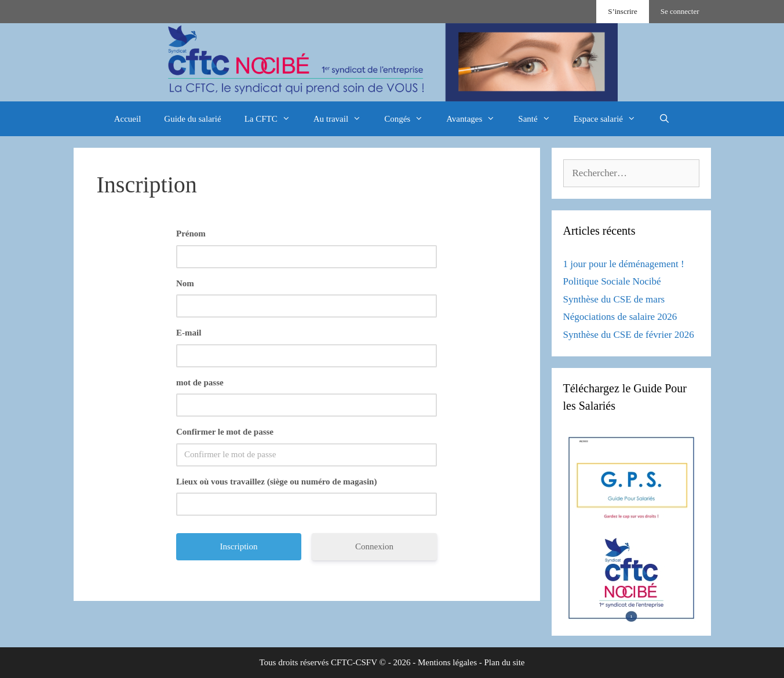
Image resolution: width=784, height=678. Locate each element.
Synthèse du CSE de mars (614, 299)
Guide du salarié (192, 119)
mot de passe (200, 382)
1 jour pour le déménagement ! (624, 264)
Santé (540, 119)
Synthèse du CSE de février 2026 (629, 335)
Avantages (476, 119)
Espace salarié (610, 119)
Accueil (128, 119)
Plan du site (505, 662)
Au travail (343, 119)
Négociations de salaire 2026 (620, 317)
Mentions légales (447, 662)
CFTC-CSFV (354, 662)
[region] (392, 62)
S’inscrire (623, 11)
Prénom (191, 234)
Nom (185, 283)
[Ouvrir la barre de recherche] (664, 119)
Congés (409, 119)
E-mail (189, 333)
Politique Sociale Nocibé (612, 281)
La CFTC (273, 119)
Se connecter (680, 11)
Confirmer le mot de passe (225, 432)
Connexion (374, 546)
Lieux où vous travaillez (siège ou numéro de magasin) (276, 482)
